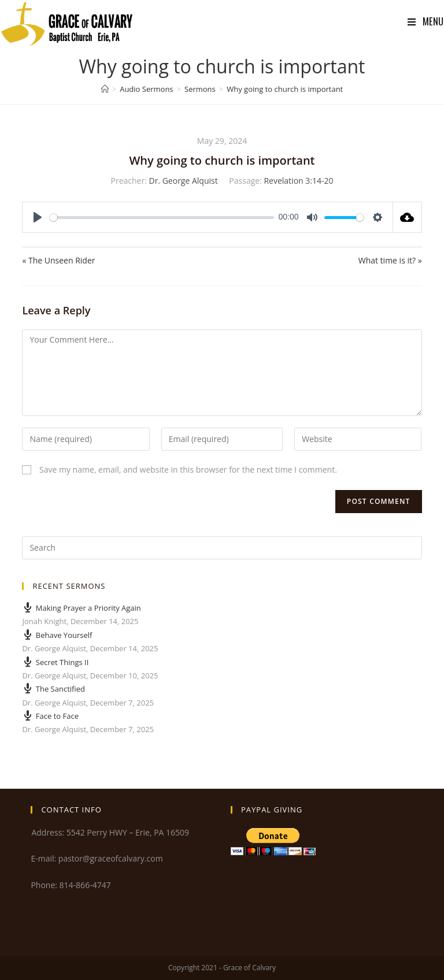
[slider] (162, 218)
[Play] (38, 217)
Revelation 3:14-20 (298, 181)
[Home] (105, 89)
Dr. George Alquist (183, 181)
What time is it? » (390, 260)
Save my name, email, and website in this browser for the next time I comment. (188, 469)
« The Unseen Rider (58, 260)
